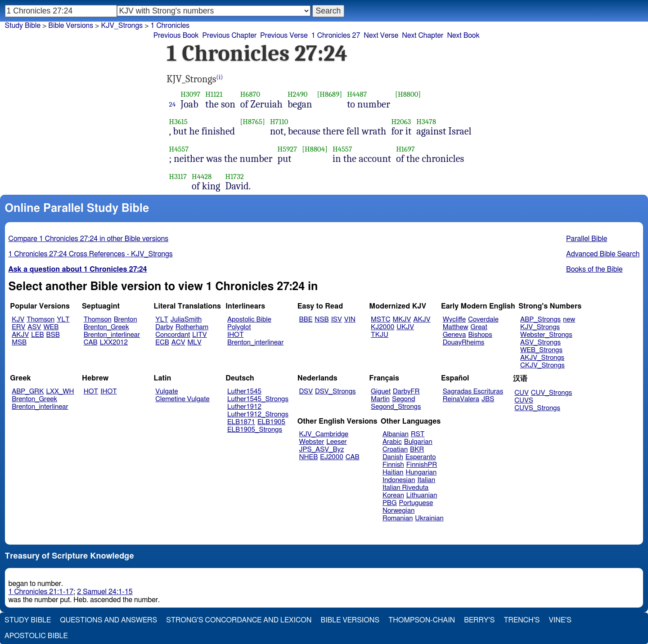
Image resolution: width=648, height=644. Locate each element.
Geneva (454, 335)
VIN (350, 320)
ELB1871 (241, 422)
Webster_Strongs (546, 335)
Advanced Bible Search (603, 254)
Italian (426, 480)
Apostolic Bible (36, 636)
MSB (19, 342)
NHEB (309, 457)
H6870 (250, 94)
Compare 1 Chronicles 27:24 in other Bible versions (89, 239)
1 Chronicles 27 (336, 36)
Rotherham (192, 327)
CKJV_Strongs (542, 365)
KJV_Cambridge (324, 434)
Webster (312, 442)
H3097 (190, 94)
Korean (393, 495)
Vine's (560, 620)
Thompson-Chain (422, 620)
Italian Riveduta (405, 488)
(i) (220, 77)
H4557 (179, 149)
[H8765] (252, 122)
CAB (91, 342)
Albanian (396, 434)
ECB (162, 342)
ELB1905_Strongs (255, 430)
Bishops (480, 335)
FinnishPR (422, 465)
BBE (306, 320)
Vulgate (166, 391)
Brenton (126, 320)
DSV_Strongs (335, 391)
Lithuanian (422, 495)
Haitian (393, 472)
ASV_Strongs (540, 342)
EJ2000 (331, 457)
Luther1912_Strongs (258, 414)
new (569, 320)
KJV (18, 320)
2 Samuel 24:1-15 (105, 592)
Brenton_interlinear (112, 335)
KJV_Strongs (540, 327)
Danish (393, 457)
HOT (91, 391)
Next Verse (381, 36)
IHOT (236, 335)
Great (479, 327)
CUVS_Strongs (537, 408)
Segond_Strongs (396, 407)
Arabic (392, 442)
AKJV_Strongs (542, 358)
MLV (194, 342)
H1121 (214, 94)
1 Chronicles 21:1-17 (41, 592)
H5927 (288, 149)
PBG (390, 503)
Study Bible (23, 26)
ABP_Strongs (540, 320)
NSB (322, 320)
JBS (488, 399)
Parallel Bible (587, 239)
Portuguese (416, 503)
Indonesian (399, 480)
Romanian (398, 518)
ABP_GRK (28, 391)
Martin (380, 399)
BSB (53, 335)
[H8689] (329, 94)
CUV (522, 393)
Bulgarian (418, 442)
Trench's (522, 620)
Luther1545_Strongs (258, 399)
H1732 (235, 177)
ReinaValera (461, 399)
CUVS (524, 400)
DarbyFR (406, 391)
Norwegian (398, 511)
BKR (417, 449)
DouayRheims (464, 342)
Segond (403, 399)
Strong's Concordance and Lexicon (239, 620)
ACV (178, 342)
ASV (34, 327)
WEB (51, 327)
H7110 (279, 122)
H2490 (298, 94)
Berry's (479, 620)
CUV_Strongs (551, 393)
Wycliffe (454, 320)
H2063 (401, 122)
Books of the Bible (594, 269)
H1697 (405, 149)
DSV (306, 391)
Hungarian (421, 472)
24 (173, 104)
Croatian (395, 449)
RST (418, 434)
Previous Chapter (230, 36)
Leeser (336, 442)
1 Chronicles (170, 26)
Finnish (393, 465)
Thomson (40, 320)
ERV (18, 327)
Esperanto (421, 457)
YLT (63, 320)
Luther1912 (244, 407)
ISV (337, 320)
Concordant (173, 335)
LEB (37, 335)
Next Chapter (423, 36)
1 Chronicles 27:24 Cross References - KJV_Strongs (91, 254)
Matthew (456, 327)
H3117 (178, 177)
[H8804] (315, 149)
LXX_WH (60, 391)
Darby (164, 327)
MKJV (402, 320)
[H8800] (408, 94)
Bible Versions (71, 26)
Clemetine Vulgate (182, 399)
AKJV (20, 335)
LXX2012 (114, 342)
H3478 (426, 122)
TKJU (380, 335)
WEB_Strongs (541, 350)
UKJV (405, 327)
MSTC (380, 320)
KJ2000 (382, 327)
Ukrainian (429, 518)
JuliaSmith (186, 320)
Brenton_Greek (106, 327)
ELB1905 (271, 422)
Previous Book (176, 36)
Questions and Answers (108, 620)
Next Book (463, 36)
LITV (199, 335)
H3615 (178, 122)
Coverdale (483, 320)
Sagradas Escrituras (473, 391)
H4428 (202, 177)
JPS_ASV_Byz (322, 449)
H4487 (357, 94)
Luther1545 (244, 391)
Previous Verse (284, 36)
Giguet (381, 391)
